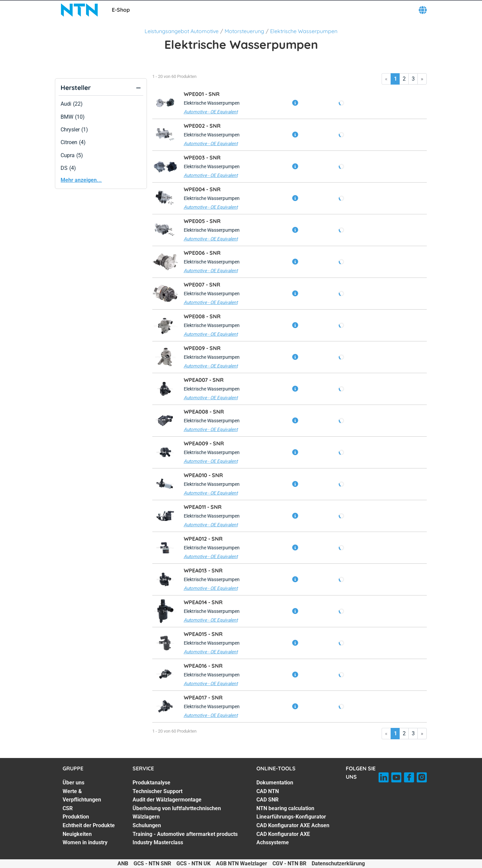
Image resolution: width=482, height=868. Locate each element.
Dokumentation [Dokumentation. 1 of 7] (275, 783)
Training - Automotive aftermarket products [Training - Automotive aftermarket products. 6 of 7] (185, 834)
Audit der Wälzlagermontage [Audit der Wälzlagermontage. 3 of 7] (167, 800)
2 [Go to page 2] (404, 79)
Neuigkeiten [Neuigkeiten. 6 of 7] (77, 834)
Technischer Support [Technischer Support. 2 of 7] (157, 791)
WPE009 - (202, 348)
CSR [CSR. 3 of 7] (68, 808)
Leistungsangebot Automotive (182, 31)
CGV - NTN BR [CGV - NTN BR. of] (289, 863)
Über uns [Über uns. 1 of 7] (73, 783)
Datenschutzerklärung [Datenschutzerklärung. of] (338, 863)
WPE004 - (202, 189)
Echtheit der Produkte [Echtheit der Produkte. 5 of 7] (89, 825)
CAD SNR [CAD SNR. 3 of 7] (267, 800)
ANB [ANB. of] (123, 863)
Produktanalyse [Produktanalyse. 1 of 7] (151, 783)
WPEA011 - (203, 507)
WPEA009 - (204, 443)
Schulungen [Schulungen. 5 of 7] (147, 825)
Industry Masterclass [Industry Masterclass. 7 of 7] (158, 842)
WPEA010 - (203, 475)
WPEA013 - (203, 570)
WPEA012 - (203, 539)
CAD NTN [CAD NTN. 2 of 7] (268, 791)
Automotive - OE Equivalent (211, 112)
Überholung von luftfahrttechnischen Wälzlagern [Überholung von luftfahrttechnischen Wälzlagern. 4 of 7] (177, 813)
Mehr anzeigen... (81, 180)
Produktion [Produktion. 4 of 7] (76, 817)
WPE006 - (202, 253)
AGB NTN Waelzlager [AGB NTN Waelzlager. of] (242, 863)
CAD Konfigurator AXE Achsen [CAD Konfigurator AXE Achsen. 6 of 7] (293, 825)
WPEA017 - (203, 697)
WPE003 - (202, 157)
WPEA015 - (203, 634)
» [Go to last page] (422, 79)
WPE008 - (202, 316)
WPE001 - (202, 94)
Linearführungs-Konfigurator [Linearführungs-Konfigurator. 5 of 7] (291, 817)
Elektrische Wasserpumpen (304, 31)
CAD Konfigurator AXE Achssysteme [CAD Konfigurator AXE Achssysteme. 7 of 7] (283, 838)
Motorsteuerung (244, 31)
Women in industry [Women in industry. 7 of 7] (85, 842)
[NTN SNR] (80, 10)
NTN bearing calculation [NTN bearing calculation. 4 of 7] (285, 808)
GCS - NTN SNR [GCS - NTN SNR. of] (152, 863)
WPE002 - (202, 126)
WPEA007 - (204, 380)
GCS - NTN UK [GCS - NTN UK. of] (193, 863)
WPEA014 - (203, 602)
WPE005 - (202, 221)
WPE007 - (202, 285)
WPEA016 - (203, 666)
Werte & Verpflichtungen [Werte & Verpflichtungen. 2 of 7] (82, 796)
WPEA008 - (204, 412)
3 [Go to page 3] (413, 79)
